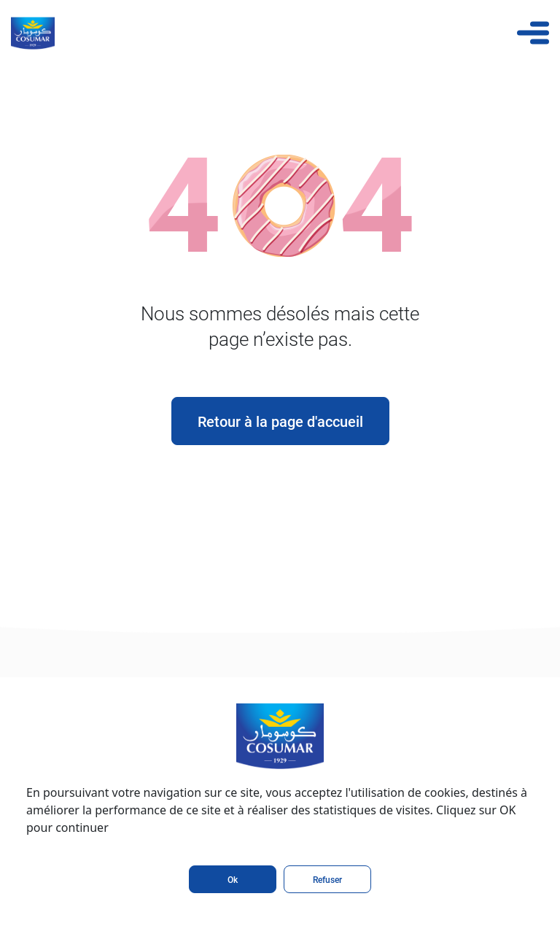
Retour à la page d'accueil (280, 421)
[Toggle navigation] (533, 33)
